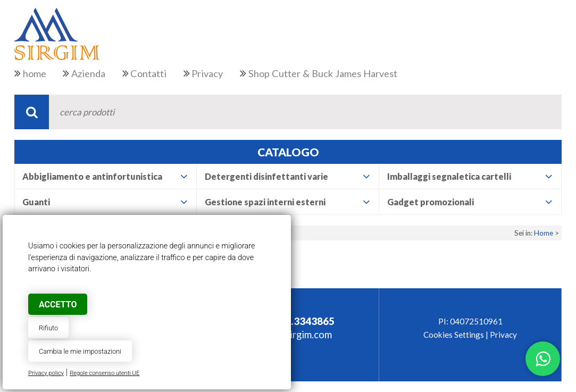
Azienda (88, 73)
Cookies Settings (454, 335)
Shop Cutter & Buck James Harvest (323, 73)
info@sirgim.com (295, 335)
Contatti (148, 73)
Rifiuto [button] (48, 328)
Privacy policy (46, 373)
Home (544, 233)
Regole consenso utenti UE (105, 373)
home (35, 73)
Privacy (207, 73)
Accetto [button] (58, 305)
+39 (294, 321)
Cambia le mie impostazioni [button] (80, 351)
